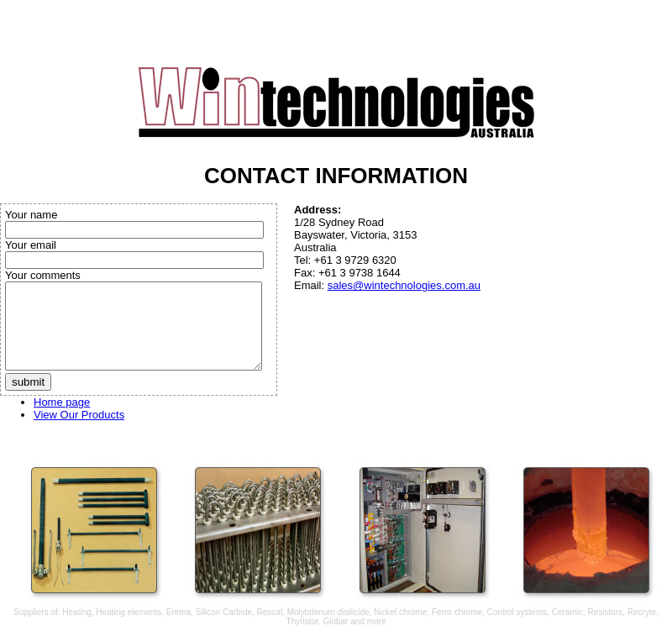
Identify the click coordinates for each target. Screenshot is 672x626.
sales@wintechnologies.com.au (404, 285)
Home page (62, 402)
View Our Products (79, 415)
